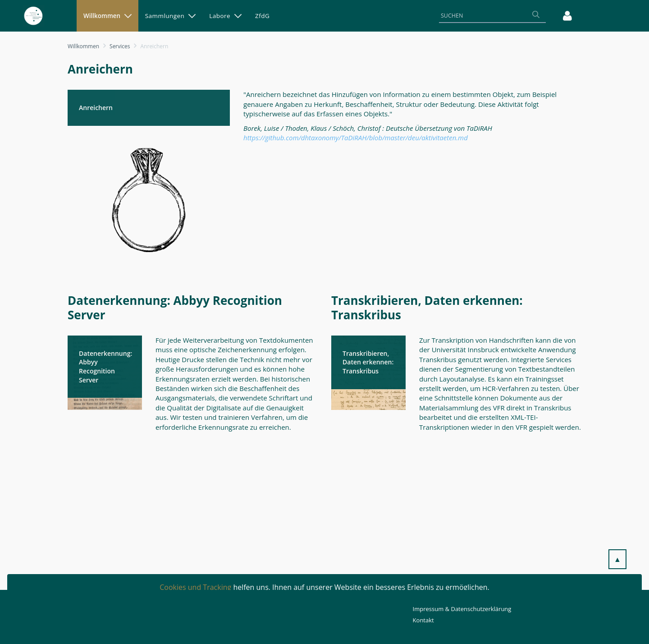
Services (120, 46)
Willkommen (83, 46)
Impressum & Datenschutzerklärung (462, 609)
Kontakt (423, 620)
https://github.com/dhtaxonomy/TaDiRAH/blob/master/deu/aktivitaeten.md (356, 138)
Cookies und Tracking (195, 587)
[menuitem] (107, 16)
